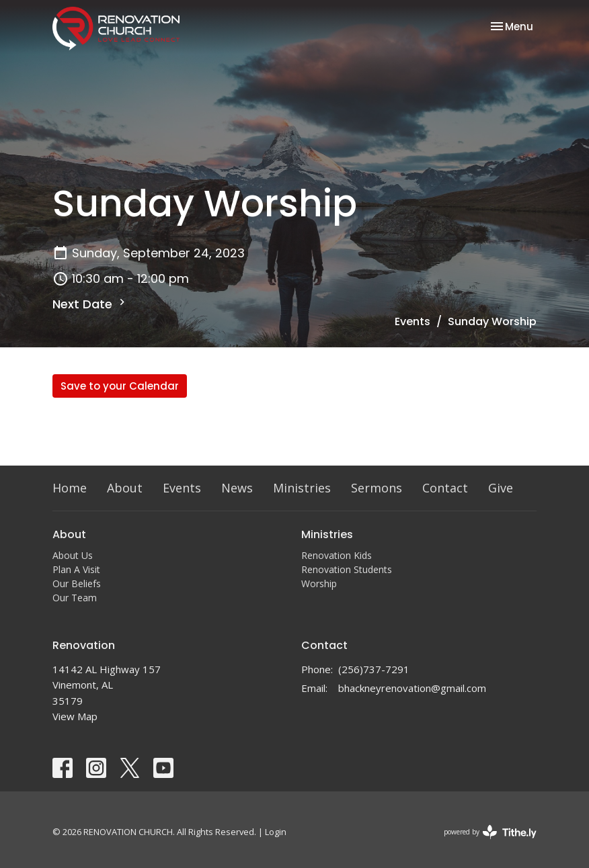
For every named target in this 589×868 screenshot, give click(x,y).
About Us (73, 555)
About (125, 488)
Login (276, 832)
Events (413, 321)
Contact (445, 488)
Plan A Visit (76, 569)
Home (70, 488)
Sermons (377, 488)
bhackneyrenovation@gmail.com (412, 688)
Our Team (75, 598)
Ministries (302, 488)
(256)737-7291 (374, 669)
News (237, 488)
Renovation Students (347, 569)
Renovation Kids (337, 555)
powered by (490, 832)
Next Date (90, 304)
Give (501, 488)
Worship (319, 583)
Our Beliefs (77, 583)
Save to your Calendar (120, 386)
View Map (75, 716)
